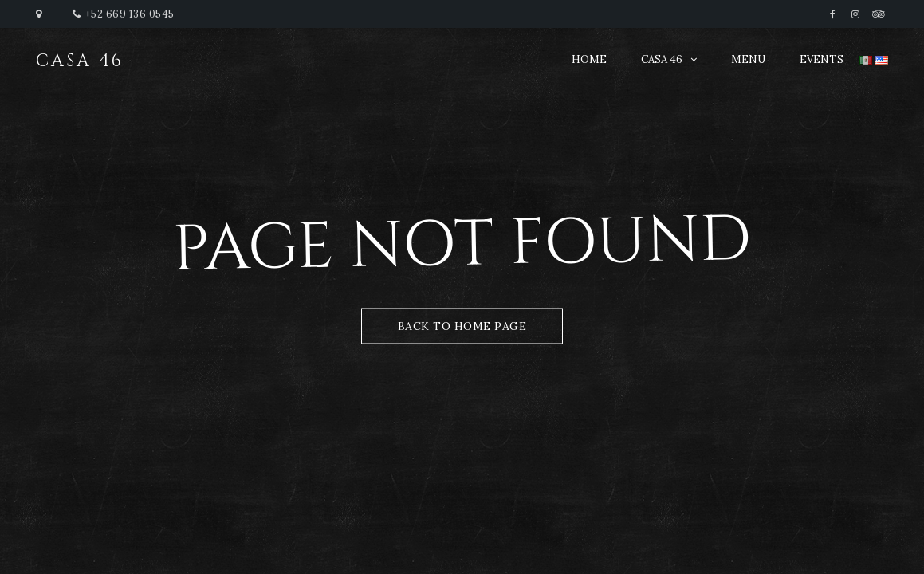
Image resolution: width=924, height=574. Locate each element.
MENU (748, 59)
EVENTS (822, 59)
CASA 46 (662, 59)
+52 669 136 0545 (130, 14)
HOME (589, 59)
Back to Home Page (462, 326)
